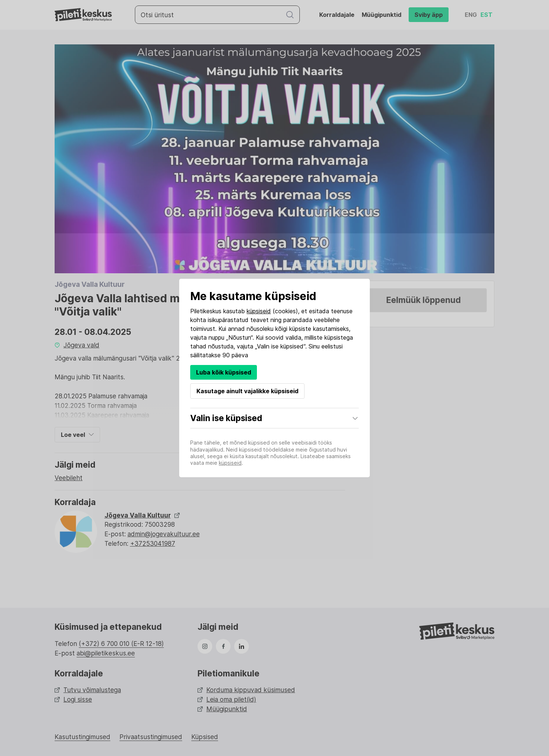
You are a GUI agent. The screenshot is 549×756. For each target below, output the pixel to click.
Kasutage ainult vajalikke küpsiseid (247, 391)
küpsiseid (259, 311)
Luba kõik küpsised (224, 372)
